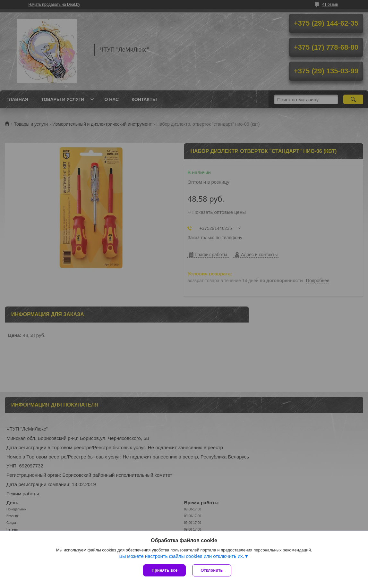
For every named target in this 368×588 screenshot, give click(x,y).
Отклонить (212, 570)
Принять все (164, 570)
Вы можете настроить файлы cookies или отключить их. (181, 556)
